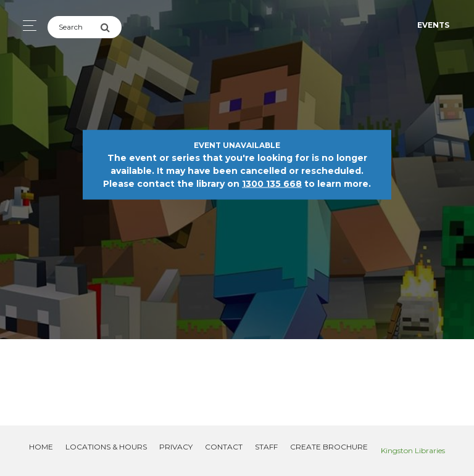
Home (41, 447)
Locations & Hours (106, 447)
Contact (224, 447)
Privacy (176, 447)
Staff (266, 447)
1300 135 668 (272, 184)
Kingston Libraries (413, 450)
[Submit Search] (111, 27)
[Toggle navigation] (26, 26)
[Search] (74, 27)
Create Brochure (329, 447)
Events (433, 25)
